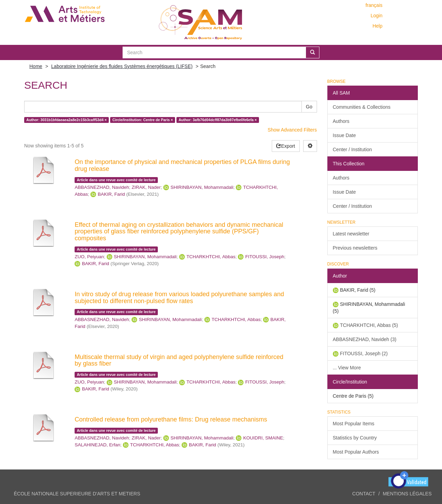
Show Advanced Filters (292, 130)
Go (309, 107)
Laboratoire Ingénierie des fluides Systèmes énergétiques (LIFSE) (122, 66)
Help (378, 26)
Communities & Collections (362, 107)
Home (36, 66)
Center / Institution (353, 149)
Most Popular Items (354, 424)
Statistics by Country (355, 438)
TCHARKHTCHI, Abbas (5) (369, 325)
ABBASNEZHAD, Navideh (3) (365, 339)
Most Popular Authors (356, 452)
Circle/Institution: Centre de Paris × (142, 120)
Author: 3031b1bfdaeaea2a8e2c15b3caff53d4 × (66, 120)
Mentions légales (407, 494)
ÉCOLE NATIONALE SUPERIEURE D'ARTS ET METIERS (77, 494)
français (374, 5)
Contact (364, 494)
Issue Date (344, 135)
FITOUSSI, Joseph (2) (364, 353)
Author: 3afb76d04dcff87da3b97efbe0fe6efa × (218, 120)
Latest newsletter (351, 234)
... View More (347, 368)
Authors (341, 121)
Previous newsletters (355, 248)
